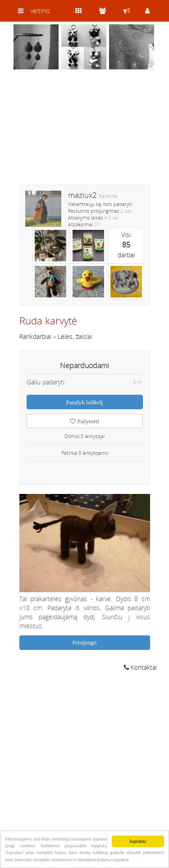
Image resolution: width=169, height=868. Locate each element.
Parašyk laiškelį (85, 402)
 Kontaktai (140, 667)
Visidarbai (126, 245)
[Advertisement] (85, 133)
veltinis (40, 11)
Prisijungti (84, 642)
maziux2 (82, 195)
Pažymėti (84, 421)
